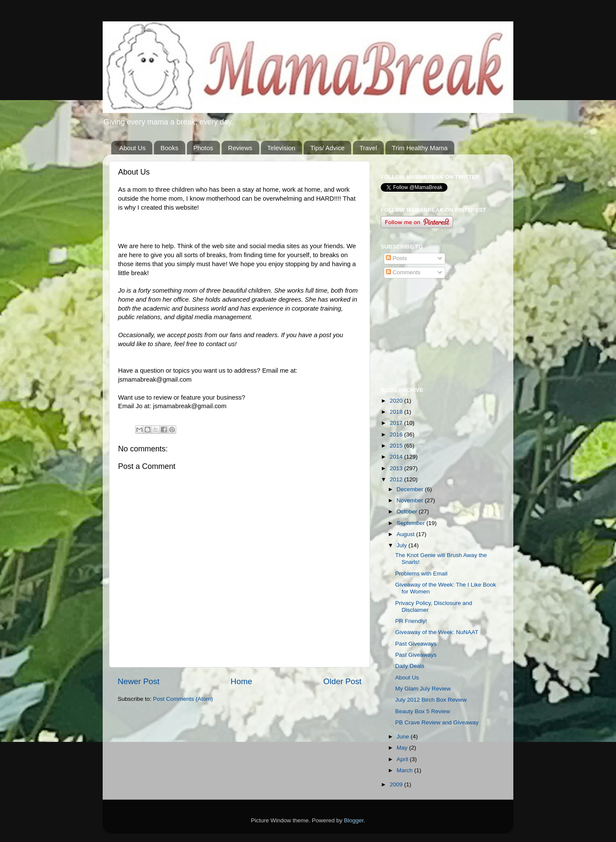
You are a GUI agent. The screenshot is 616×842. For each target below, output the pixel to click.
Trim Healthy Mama (420, 148)
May (403, 748)
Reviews (240, 148)
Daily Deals (410, 666)
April (403, 759)
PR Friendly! (411, 621)
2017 (397, 423)
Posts (397, 258)
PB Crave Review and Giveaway (437, 722)
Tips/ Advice (327, 148)
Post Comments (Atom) (183, 699)
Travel (368, 148)
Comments (403, 272)
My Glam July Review (423, 689)
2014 (397, 457)
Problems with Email (421, 574)
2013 (397, 468)
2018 (397, 412)
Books (169, 148)
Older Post (342, 681)
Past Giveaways (416, 644)
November (411, 500)
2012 (397, 479)
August (406, 534)
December (411, 489)
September (412, 523)
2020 (397, 401)
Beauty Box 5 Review (423, 711)
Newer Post (139, 681)
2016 (397, 434)
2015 (397, 446)
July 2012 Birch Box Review (431, 700)
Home (241, 681)
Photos (203, 148)
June (404, 737)
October (408, 511)
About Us (133, 148)
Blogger (354, 820)
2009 (397, 784)
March (405, 770)
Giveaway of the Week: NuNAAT (437, 632)
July (403, 545)
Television (281, 148)
